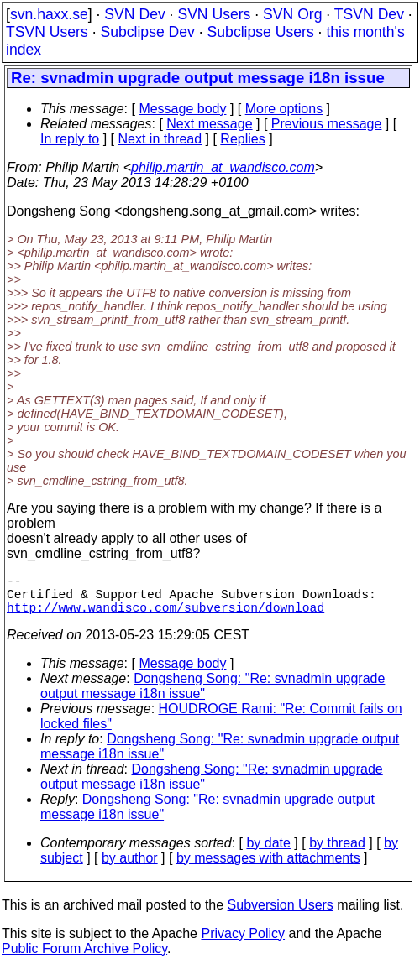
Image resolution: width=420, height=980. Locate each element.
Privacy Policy (243, 944)
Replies (242, 139)
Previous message (327, 124)
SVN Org (292, 14)
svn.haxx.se (49, 14)
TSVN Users (47, 32)
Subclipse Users (261, 32)
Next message (209, 124)
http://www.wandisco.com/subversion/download (165, 617)
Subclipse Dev (147, 32)
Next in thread (160, 139)
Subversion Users (281, 915)
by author (130, 868)
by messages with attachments (268, 868)
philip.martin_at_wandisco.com (223, 167)
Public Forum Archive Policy (84, 959)
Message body (182, 109)
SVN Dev (134, 14)
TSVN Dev (369, 14)
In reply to (70, 139)
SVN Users (214, 14)
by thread (337, 853)
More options (284, 109)
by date (268, 853)
